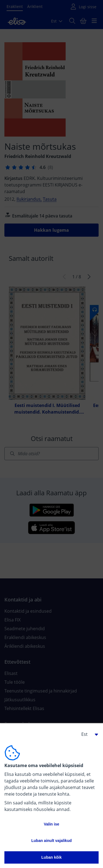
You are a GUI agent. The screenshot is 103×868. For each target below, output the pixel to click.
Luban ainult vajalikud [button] (51, 841)
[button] (88, 734)
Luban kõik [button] (52, 857)
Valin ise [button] (51, 824)
